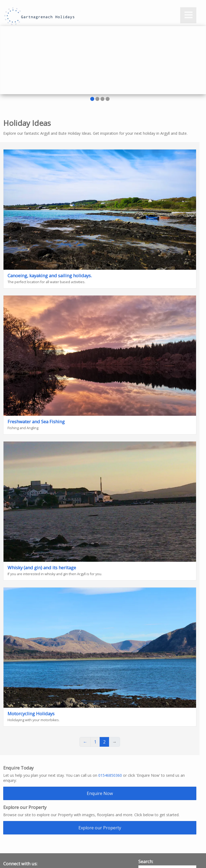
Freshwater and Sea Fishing (36, 422)
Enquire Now (100, 793)
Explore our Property (100, 828)
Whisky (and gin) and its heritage (42, 568)
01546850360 (110, 775)
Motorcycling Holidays (31, 714)
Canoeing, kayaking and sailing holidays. (50, 276)
